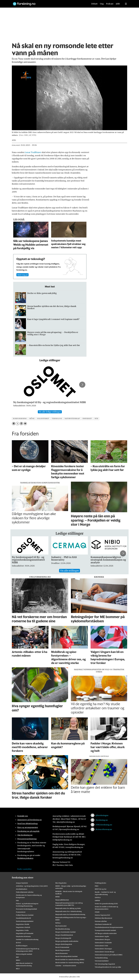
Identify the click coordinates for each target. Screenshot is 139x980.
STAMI (97, 912)
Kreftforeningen (22, 946)
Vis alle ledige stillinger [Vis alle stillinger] (50, 412)
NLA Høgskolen (61, 883)
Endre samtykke (24, 869)
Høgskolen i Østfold (23, 927)
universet (87, 419)
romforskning (20, 419)
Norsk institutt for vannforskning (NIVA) (70, 963)
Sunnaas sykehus (101, 921)
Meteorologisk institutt (24, 954)
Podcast (110, 4)
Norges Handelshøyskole (64, 935)
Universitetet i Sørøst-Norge (105, 952)
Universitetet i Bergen (102, 939)
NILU (18, 969)
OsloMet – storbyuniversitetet (66, 966)
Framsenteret (21, 912)
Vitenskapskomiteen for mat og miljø (108, 967)
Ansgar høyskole (22, 883)
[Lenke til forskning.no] (49, 3)
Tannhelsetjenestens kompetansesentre (109, 927)
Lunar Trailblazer (33, 152)
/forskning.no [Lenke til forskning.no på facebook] (102, 820)
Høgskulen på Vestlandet (25, 933)
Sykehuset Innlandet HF (103, 924)
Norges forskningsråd (63, 938)
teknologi (57, 419)
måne (32, 419)
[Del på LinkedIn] (21, 424)
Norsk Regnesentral (62, 950)
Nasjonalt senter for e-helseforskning (69, 911)
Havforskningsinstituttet (25, 921)
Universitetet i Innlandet (103, 943)
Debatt (94, 4)
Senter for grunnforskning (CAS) (106, 904)
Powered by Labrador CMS (69, 977)
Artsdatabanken (22, 889)
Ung (102, 4)
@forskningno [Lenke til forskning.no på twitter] (102, 815)
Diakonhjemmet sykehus (25, 892)
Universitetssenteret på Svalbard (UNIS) (109, 955)
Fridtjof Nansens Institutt (25, 915)
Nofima (58, 923)
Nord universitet (61, 926)
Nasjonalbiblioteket (62, 900)
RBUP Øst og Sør (101, 889)
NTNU (58, 897)
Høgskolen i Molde (23, 924)
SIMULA (98, 897)
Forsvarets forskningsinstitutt (26, 909)
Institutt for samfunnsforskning (27, 939)
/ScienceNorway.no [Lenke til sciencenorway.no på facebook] (104, 829)
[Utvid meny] (126, 4)
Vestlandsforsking (101, 958)
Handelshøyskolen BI (23, 918)
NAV (17, 957)
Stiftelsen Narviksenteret (103, 918)
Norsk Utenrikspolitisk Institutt (67, 956)
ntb (96, 419)
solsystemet (43, 419)
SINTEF (97, 901)
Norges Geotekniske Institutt (66, 932)
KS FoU (18, 943)
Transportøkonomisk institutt (105, 930)
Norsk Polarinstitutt (62, 947)
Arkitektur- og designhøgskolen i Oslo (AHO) (32, 886)
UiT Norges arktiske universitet (106, 933)
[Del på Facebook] (14, 424)
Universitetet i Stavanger (103, 949)
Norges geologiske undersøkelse (67, 941)
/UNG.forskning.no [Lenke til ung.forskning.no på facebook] (104, 825)
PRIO (97, 886)
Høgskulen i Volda (22, 930)
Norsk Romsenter (62, 953)
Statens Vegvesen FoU (102, 915)
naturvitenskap (72, 419)
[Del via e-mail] (25, 424)
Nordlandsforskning (63, 929)
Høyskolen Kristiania (23, 936)
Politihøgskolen (100, 883)
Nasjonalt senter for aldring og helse (68, 908)
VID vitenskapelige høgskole (105, 964)
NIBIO (18, 960)
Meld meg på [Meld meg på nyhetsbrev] (23, 275)
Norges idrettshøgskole (64, 944)
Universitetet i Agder (102, 936)
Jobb (118, 4)
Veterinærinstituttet (102, 961)
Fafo (17, 901)
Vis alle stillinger (69, 571)
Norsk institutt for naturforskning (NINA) (70, 960)
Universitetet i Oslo (101, 946)
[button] (82, 385)
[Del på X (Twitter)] (17, 424)
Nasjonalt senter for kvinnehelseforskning (70, 914)
